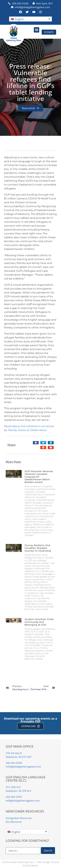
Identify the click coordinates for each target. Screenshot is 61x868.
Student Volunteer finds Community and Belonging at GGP (39, 622)
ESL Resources (14, 822)
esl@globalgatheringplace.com (23, 801)
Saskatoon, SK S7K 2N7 (19, 757)
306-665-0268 (14, 763)
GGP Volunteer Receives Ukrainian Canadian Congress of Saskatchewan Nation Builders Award (39, 477)
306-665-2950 (14, 797)
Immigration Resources (19, 818)
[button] (31, 19)
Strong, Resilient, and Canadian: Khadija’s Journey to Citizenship (38, 548)
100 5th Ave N (14, 753)
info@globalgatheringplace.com (23, 767)
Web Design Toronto (48, 862)
